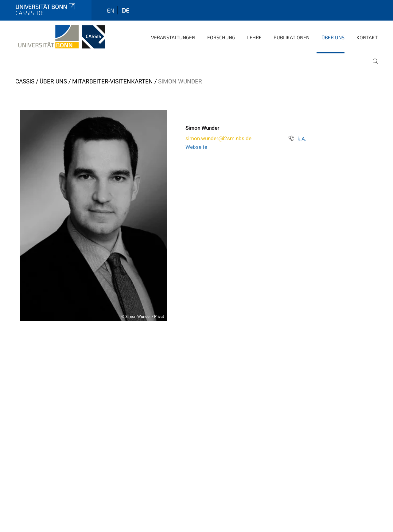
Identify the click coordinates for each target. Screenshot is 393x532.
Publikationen (292, 37)
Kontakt (367, 37)
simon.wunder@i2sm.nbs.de (218, 138)
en (111, 10)
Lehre (254, 37)
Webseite (196, 147)
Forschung (221, 37)
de (126, 10)
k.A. (302, 139)
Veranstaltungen (173, 37)
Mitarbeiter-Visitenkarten (113, 81)
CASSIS (25, 81)
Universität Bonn (46, 7)
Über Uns (333, 37)
